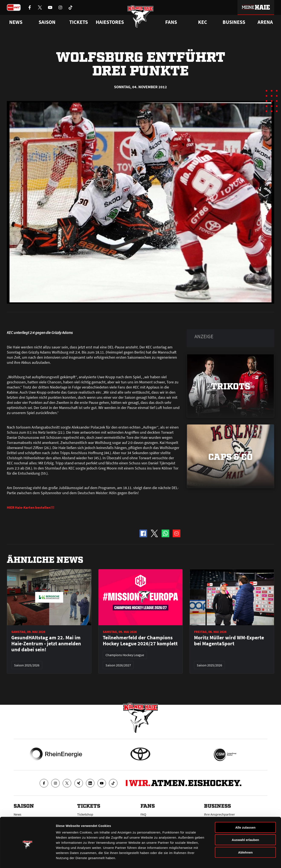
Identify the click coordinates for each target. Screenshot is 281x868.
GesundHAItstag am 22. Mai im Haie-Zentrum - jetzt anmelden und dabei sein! (46, 644)
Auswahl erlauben (245, 824)
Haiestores (110, 22)
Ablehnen (245, 837)
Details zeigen (227, 860)
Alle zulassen (245, 812)
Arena (265, 22)
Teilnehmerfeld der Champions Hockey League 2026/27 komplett (140, 641)
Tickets (79, 22)
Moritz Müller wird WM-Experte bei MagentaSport (229, 641)
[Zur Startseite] (141, 18)
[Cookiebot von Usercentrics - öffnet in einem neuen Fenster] (28, 860)
